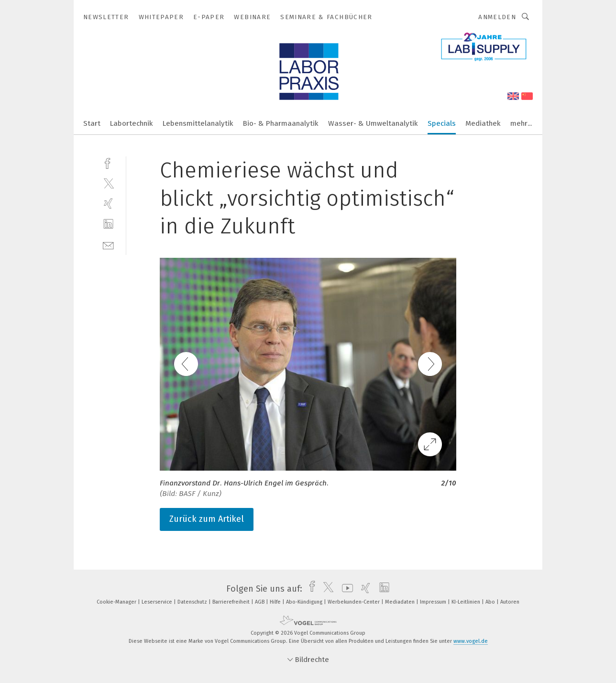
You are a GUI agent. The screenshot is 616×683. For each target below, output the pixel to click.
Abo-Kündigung (305, 602)
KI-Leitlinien (467, 602)
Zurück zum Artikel (207, 519)
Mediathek (483, 123)
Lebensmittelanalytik (198, 123)
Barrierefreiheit (232, 602)
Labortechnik (132, 123)
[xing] (108, 204)
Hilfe (276, 602)
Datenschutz (193, 602)
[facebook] (108, 162)
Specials (442, 123)
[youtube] (345, 589)
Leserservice (158, 602)
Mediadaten (401, 602)
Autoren (510, 602)
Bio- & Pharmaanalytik (281, 123)
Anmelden (497, 17)
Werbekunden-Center (354, 602)
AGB (260, 602)
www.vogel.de (471, 641)
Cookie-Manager (117, 602)
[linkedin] (108, 224)
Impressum (434, 602)
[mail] (108, 245)
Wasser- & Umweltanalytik (373, 123)
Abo (491, 602)
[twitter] (108, 183)
